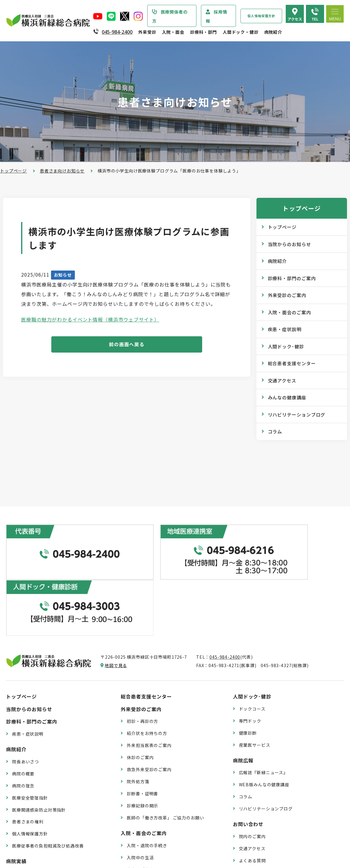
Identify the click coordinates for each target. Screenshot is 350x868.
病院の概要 (23, 702)
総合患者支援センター (292, 363)
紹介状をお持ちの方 (147, 662)
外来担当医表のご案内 (149, 674)
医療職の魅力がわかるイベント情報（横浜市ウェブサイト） (90, 319)
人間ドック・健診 (241, 32)
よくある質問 (252, 789)
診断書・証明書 (142, 723)
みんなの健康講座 (287, 397)
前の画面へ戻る (127, 345)
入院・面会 (173, 32)
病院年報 (21, 814)
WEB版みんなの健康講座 (264, 714)
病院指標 (21, 826)
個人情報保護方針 (261, 16)
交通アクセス (282, 380)
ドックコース (252, 638)
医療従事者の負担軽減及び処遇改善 (48, 775)
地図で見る (116, 594)
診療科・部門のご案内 (292, 278)
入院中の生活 (140, 786)
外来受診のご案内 (287, 295)
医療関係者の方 (170, 16)
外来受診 (147, 32)
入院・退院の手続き (147, 774)
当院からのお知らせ (290, 244)
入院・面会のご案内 (290, 312)
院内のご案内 (252, 765)
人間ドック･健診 (286, 346)
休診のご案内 (140, 686)
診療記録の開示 (142, 735)
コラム (275, 431)
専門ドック (250, 650)
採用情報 (216, 16)
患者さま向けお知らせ (62, 171)
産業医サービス (255, 674)
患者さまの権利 (28, 751)
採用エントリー (255, 817)
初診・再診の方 (142, 650)
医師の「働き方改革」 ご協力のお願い (165, 746)
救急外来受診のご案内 (149, 699)
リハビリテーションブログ (297, 415)
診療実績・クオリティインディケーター (52, 802)
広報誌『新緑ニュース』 (263, 702)
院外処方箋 (138, 711)
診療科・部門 (204, 32)
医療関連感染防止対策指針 (39, 739)
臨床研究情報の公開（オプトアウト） (50, 838)
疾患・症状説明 (285, 329)
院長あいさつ (25, 690)
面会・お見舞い (142, 822)
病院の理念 (23, 714)
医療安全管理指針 (30, 727)
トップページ (13, 171)
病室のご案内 (140, 798)
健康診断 (248, 662)
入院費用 (136, 810)
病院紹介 (273, 32)
